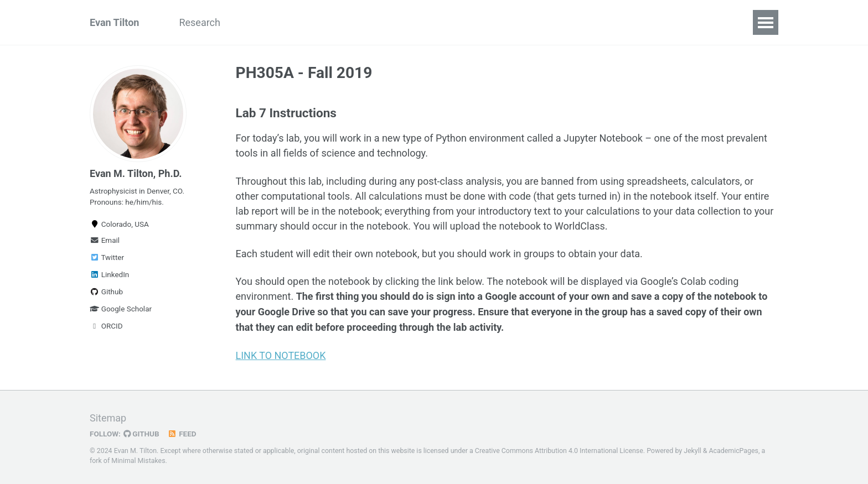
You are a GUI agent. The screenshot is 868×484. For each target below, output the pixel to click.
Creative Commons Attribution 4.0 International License (559, 449)
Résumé (319, 22)
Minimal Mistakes (138, 459)
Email (105, 240)
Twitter (107, 257)
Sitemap (108, 416)
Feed (182, 431)
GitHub (141, 431)
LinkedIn (109, 274)
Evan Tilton (114, 22)
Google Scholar (121, 309)
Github (106, 292)
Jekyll (693, 449)
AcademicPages (734, 449)
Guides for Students (400, 22)
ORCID (106, 326)
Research (200, 22)
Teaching (260, 22)
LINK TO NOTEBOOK (281, 354)
